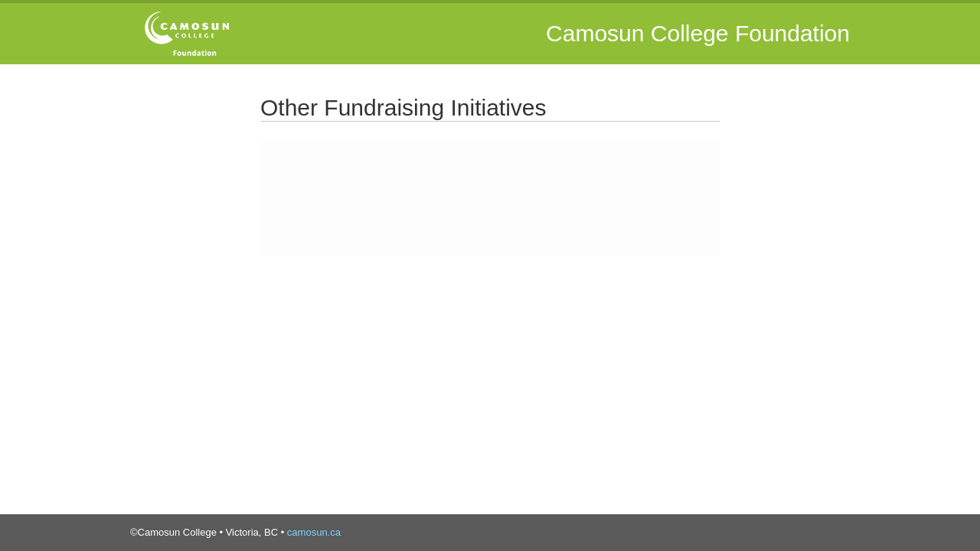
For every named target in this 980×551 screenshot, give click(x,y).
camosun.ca (314, 532)
